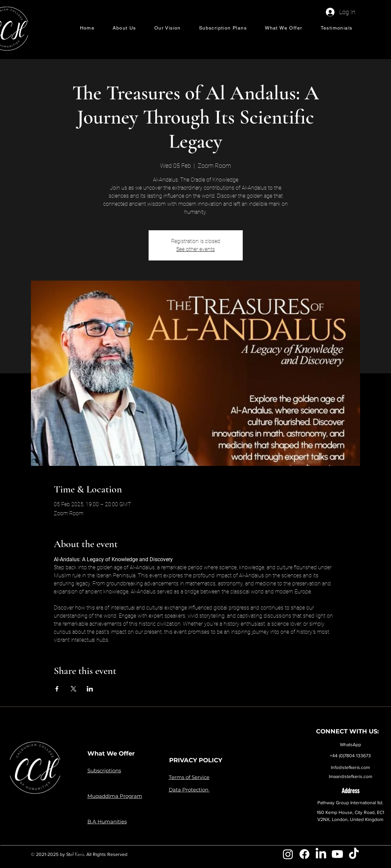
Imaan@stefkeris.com (350, 776)
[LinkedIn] (321, 854)
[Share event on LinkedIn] (90, 689)
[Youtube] (337, 854)
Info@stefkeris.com (350, 767)
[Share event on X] (73, 689)
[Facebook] (304, 854)
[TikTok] (354, 854)
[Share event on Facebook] (57, 689)
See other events (195, 249)
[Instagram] (288, 854)
